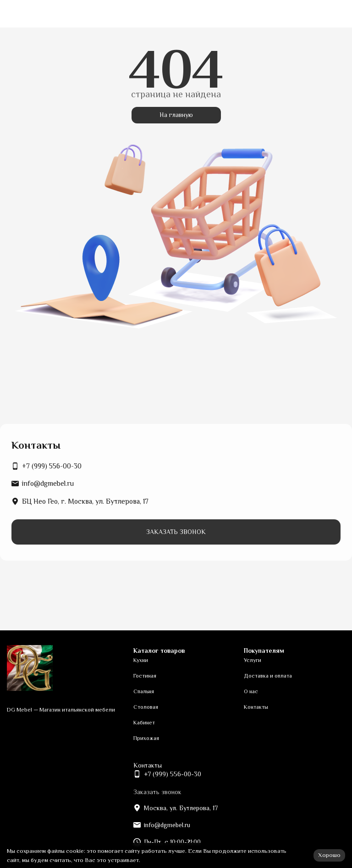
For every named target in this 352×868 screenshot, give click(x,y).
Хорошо (329, 855)
